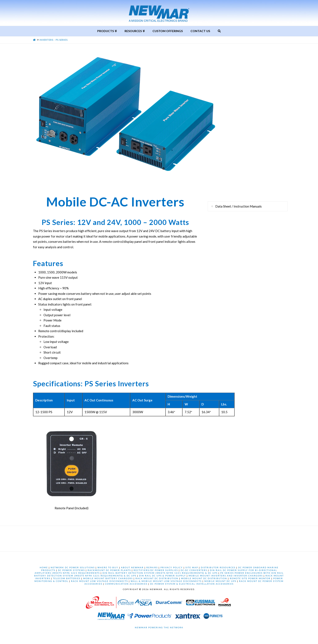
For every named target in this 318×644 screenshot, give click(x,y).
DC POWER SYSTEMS (71, 570)
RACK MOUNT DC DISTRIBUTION (157, 578)
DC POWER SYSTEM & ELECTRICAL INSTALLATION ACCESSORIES (192, 584)
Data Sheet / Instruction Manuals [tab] (238, 206)
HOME (44, 567)
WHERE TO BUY (108, 567)
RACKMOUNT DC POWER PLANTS (109, 570)
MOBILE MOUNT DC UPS (220, 581)
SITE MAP (192, 567)
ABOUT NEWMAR (132, 567)
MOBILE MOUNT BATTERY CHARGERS (108, 578)
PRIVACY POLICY (172, 567)
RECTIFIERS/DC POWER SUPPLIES (156, 570)
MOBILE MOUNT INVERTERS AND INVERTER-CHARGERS (226, 576)
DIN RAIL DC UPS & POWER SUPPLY (162, 576)
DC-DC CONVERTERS (194, 570)
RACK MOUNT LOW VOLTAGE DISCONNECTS (99, 581)
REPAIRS (152, 567)
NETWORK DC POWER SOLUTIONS (73, 567)
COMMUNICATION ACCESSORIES (126, 584)
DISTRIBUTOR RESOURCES (218, 567)
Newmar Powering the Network (159, 627)
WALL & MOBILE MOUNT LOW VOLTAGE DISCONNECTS (166, 581)
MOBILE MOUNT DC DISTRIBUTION (204, 578)
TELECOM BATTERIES (67, 578)
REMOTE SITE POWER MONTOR (250, 578)
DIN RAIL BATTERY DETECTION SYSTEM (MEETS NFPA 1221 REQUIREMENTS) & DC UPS (160, 573)
